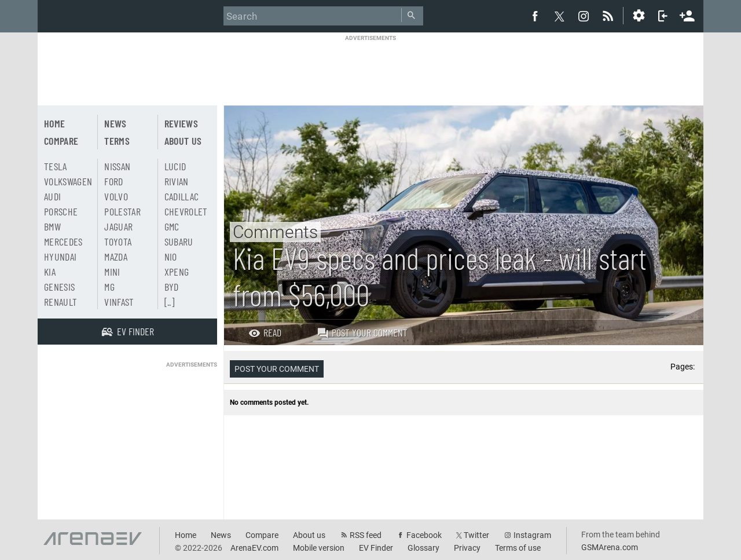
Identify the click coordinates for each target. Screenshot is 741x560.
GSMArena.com (610, 547)
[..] (169, 302)
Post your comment (362, 332)
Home (54, 123)
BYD (172, 287)
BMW (52, 226)
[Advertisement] (370, 68)
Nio (171, 257)
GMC (172, 226)
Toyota (118, 241)
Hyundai (60, 257)
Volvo (116, 196)
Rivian (177, 181)
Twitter (476, 535)
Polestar (122, 211)
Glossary (423, 548)
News (115, 123)
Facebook (424, 535)
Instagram (532, 535)
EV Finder (376, 548)
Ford (113, 181)
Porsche (61, 211)
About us (183, 141)
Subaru (179, 241)
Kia (50, 272)
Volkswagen (68, 181)
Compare (61, 141)
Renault (60, 302)
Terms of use (518, 548)
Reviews (181, 123)
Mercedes (63, 241)
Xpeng (177, 272)
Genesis (59, 287)
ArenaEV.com (254, 548)
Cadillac (182, 196)
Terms (117, 141)
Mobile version (319, 548)
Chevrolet (186, 211)
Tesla (56, 166)
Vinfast (119, 302)
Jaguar (118, 226)
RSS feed (366, 535)
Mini (112, 272)
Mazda (116, 257)
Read (265, 332)
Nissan (117, 166)
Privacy (467, 548)
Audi (52, 196)
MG (109, 287)
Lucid (175, 166)
